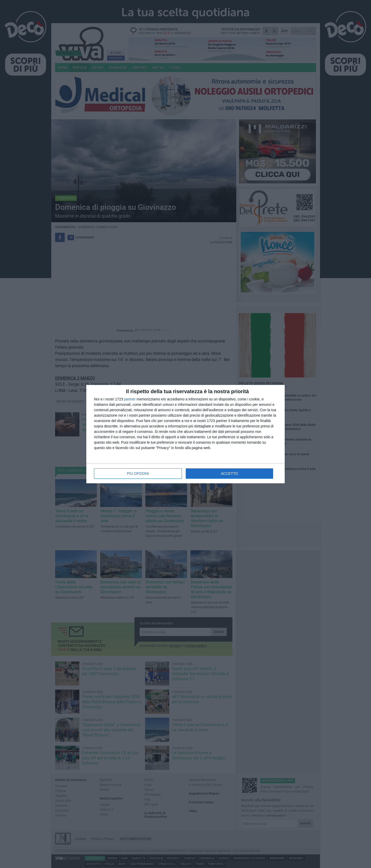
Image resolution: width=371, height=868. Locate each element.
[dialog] (185, 434)
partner (130, 399)
